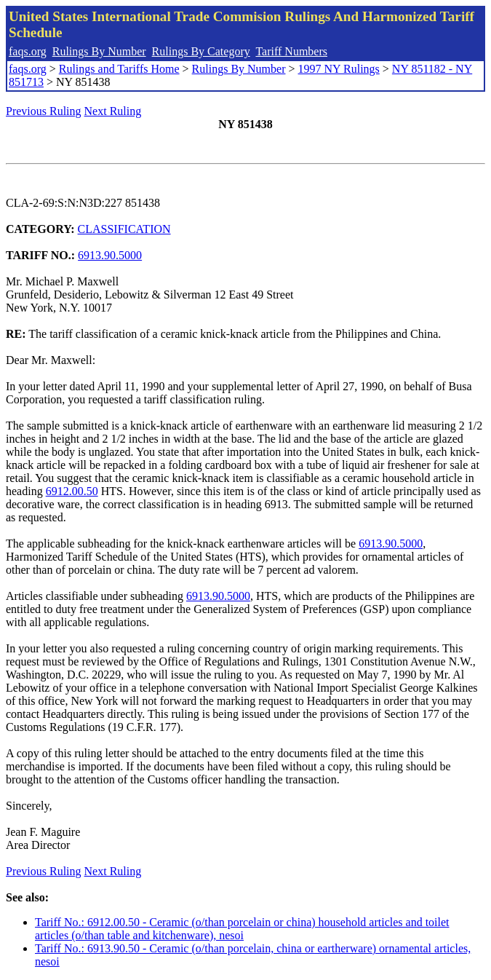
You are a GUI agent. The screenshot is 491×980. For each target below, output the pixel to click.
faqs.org (28, 51)
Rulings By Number (99, 51)
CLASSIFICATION (124, 229)
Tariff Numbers (291, 51)
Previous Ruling (44, 111)
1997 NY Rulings (339, 69)
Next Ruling (113, 111)
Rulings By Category (201, 51)
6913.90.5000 (110, 255)
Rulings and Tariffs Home (119, 69)
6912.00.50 (72, 491)
